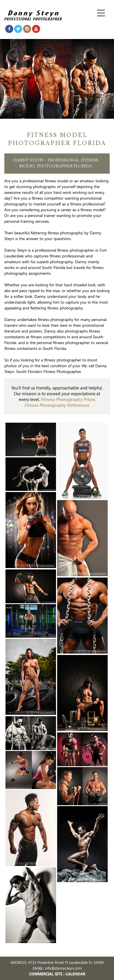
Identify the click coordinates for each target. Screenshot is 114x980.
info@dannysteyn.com (63, 968)
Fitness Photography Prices (68, 399)
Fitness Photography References (57, 405)
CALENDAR (75, 974)
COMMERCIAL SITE (46, 974)
